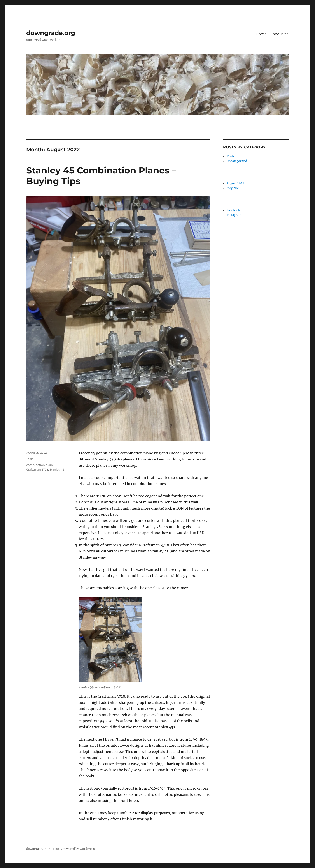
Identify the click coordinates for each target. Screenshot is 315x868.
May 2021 (233, 188)
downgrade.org (51, 33)
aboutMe (281, 34)
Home (261, 34)
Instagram (234, 215)
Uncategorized (237, 161)
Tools (30, 459)
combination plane (40, 465)
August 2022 (235, 183)
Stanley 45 (57, 469)
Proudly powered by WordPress (73, 849)
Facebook (233, 210)
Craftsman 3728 (37, 469)
